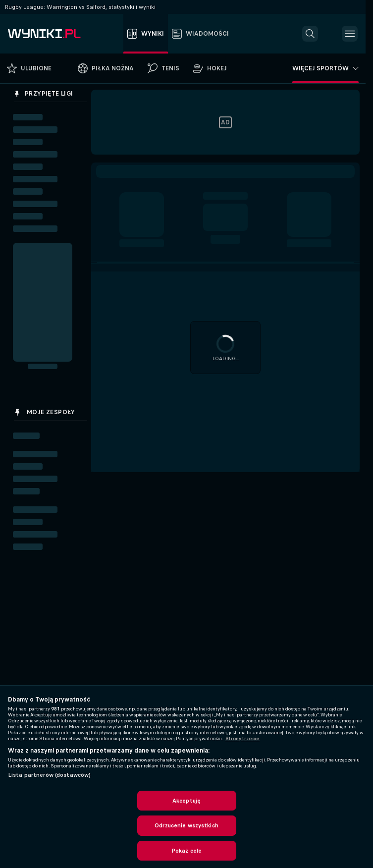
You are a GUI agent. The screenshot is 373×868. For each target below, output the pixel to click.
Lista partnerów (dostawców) (49, 775)
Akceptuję (186, 801)
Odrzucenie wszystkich (186, 825)
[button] (310, 34)
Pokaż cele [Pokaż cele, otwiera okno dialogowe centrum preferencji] (186, 851)
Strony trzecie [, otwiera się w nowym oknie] (242, 739)
